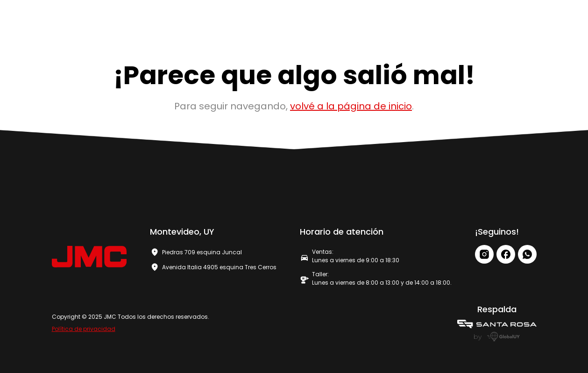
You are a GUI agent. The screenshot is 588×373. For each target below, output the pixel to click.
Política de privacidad (84, 329)
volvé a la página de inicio (351, 106)
